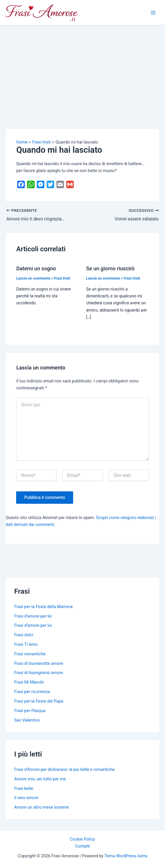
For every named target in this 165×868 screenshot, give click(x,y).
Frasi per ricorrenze (32, 692)
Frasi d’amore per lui (33, 625)
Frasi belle (24, 788)
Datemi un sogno (36, 268)
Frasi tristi (62, 278)
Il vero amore (26, 798)
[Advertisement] (83, 69)
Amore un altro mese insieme (41, 807)
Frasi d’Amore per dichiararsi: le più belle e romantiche (64, 769)
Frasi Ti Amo (26, 644)
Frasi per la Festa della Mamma (43, 607)
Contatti (83, 846)
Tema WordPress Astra (126, 856)
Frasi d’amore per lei (33, 616)
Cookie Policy (83, 839)
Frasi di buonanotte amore (39, 663)
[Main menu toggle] (153, 13)
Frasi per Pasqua (30, 711)
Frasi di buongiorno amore (39, 673)
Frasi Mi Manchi (29, 682)
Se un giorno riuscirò (110, 268)
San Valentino (27, 720)
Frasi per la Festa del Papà (39, 701)
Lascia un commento (33, 278)
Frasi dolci (24, 635)
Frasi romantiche (30, 654)
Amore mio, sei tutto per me (40, 779)
